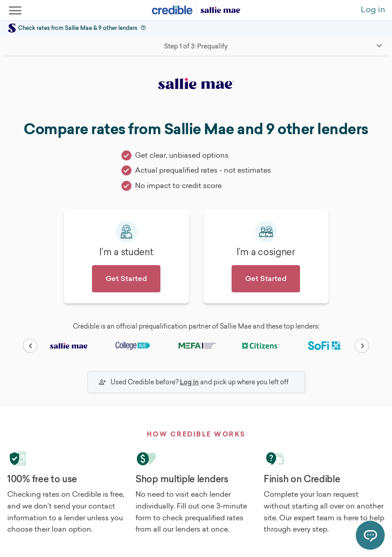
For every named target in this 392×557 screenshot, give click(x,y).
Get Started (126, 278)
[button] (142, 28)
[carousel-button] (30, 346)
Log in (189, 382)
